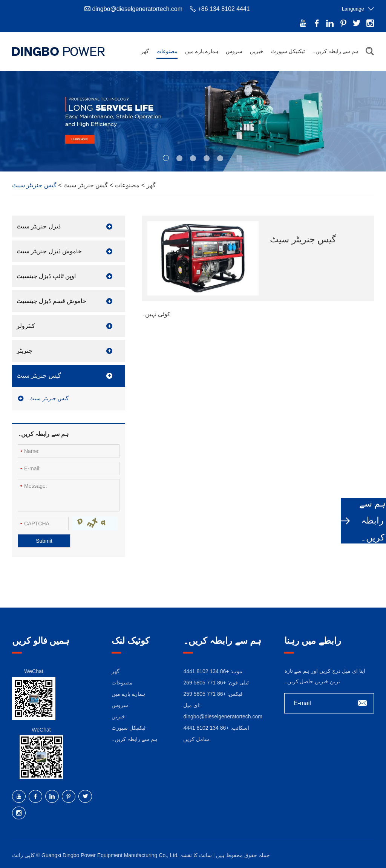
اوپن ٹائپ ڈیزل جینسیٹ (46, 276)
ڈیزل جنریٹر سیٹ (39, 226)
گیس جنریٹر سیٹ (85, 185)
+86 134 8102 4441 (206, 728)
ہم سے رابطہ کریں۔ (335, 51)
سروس (234, 51)
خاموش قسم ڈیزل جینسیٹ (51, 301)
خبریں (257, 51)
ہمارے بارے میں (202, 51)
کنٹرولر (26, 326)
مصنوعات (167, 51)
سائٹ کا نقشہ (196, 855)
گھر (145, 51)
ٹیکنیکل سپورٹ (288, 51)
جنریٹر (25, 351)
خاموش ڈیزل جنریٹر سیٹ (49, 251)
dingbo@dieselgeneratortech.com (137, 9)
